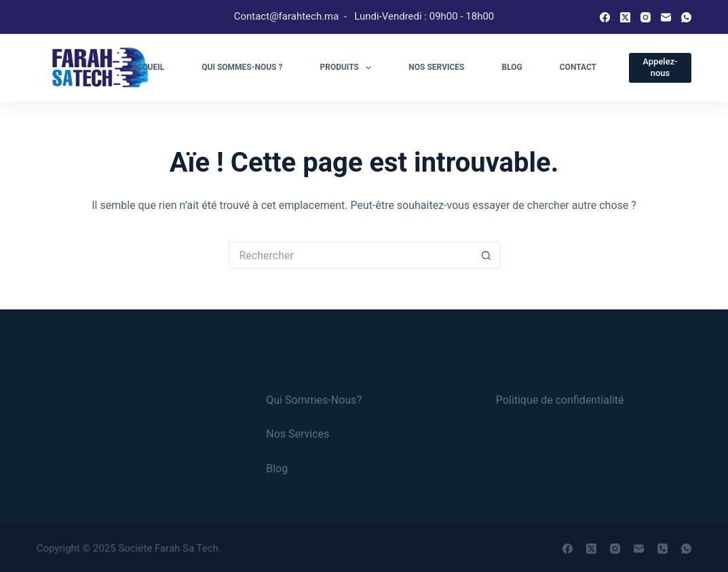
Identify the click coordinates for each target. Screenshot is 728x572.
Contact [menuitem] (578, 67)
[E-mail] (666, 17)
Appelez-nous (660, 67)
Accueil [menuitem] (148, 67)
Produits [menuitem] (348, 68)
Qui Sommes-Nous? (314, 400)
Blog (277, 469)
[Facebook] (605, 17)
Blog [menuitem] (512, 67)
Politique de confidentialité (560, 400)
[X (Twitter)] (625, 17)
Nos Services (298, 434)
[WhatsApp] (686, 17)
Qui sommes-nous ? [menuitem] (242, 67)
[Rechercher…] (351, 255)
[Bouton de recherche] (486, 255)
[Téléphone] (663, 549)
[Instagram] (646, 17)
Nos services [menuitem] (436, 67)
